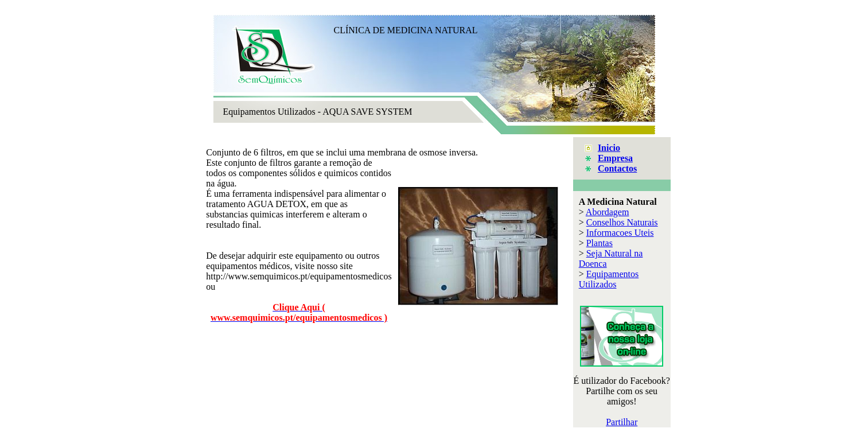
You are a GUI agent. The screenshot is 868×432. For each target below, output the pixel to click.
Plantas (600, 243)
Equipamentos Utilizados (609, 279)
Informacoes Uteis (620, 233)
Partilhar (622, 422)
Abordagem (608, 212)
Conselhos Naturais (622, 222)
